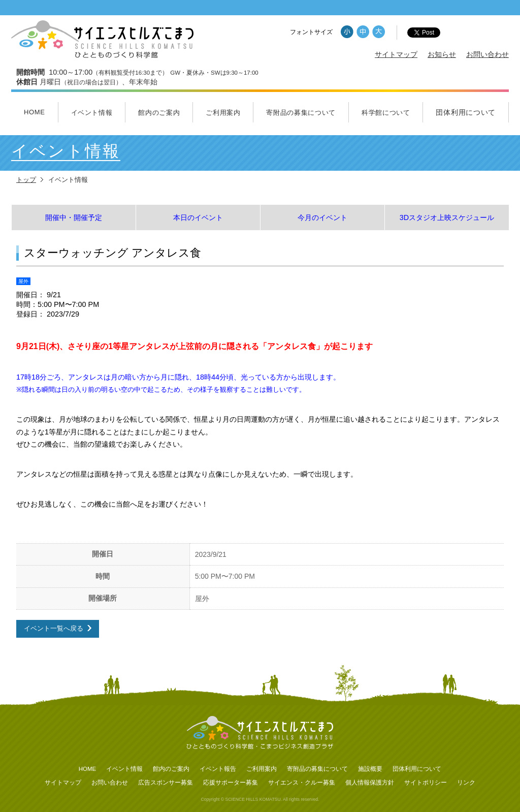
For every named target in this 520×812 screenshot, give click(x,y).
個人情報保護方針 (370, 783)
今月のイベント (322, 217)
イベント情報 (92, 113)
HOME (35, 112)
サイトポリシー (426, 783)
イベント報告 (218, 769)
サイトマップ (396, 54)
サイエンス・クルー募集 (302, 783)
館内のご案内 (159, 113)
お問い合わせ (487, 54)
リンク (466, 783)
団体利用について (466, 112)
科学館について (386, 113)
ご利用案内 (223, 113)
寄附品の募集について (301, 113)
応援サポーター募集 (231, 783)
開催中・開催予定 (74, 217)
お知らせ (442, 54)
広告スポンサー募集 (166, 783)
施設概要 (370, 769)
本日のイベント (198, 217)
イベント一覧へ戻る (54, 628)
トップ (26, 180)
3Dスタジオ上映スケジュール (447, 217)
